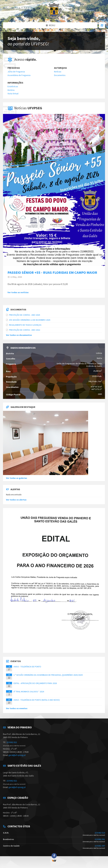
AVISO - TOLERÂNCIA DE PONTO (27, 667)
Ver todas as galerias (17, 478)
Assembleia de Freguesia (19, 75)
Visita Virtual (13, 94)
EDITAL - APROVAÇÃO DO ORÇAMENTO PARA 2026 (35, 683)
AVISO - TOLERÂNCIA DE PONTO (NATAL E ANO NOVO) (37, 700)
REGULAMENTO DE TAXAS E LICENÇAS (25, 325)
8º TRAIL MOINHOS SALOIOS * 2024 (29, 692)
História (11, 90)
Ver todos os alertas (16, 500)
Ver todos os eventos (17, 708)
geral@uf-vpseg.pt (17, 755)
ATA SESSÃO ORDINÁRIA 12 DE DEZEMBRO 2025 (30, 320)
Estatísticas (13, 86)
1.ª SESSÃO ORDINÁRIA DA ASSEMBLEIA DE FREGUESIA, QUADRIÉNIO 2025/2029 (48, 675)
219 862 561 (100, 839)
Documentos (60, 75)
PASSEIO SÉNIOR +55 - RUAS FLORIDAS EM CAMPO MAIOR (52, 272)
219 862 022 (12, 742)
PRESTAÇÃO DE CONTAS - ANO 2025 (25, 315)
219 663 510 (100, 833)
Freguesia (14, 68)
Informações (15, 83)
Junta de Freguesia (16, 72)
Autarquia (60, 68)
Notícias (58, 72)
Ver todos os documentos (19, 335)
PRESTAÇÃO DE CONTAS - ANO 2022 (25, 330)
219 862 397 (100, 846)
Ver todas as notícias (18, 292)
